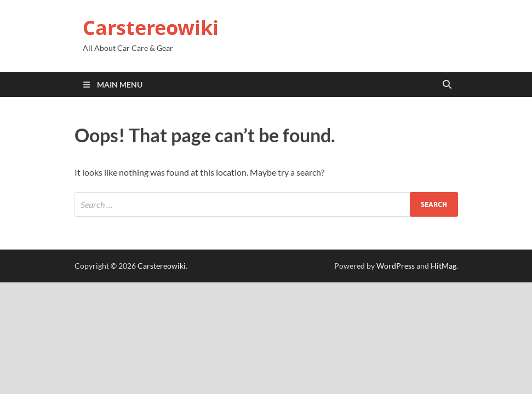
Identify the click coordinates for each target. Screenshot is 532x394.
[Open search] (447, 85)
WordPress (396, 266)
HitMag (444, 266)
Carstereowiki (151, 28)
